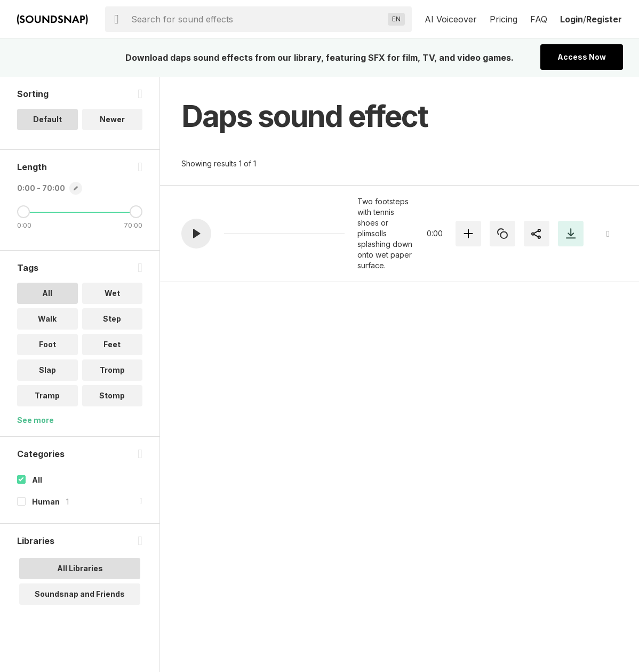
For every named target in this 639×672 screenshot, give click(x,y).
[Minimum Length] (23, 212)
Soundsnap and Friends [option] (80, 594)
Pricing (504, 19)
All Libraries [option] (80, 568)
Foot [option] (47, 344)
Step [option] (112, 319)
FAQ (539, 19)
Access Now (582, 57)
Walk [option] (47, 319)
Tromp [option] (112, 370)
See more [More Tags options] (35, 420)
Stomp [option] (112, 395)
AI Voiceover (451, 19)
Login (572, 19)
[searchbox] (257, 19)
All (37, 480)
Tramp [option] (47, 395)
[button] (196, 234)
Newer (112, 119)
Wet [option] (112, 293)
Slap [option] (47, 370)
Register (604, 19)
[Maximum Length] (136, 212)
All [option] (47, 293)
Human (46, 502)
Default (47, 119)
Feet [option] (112, 344)
